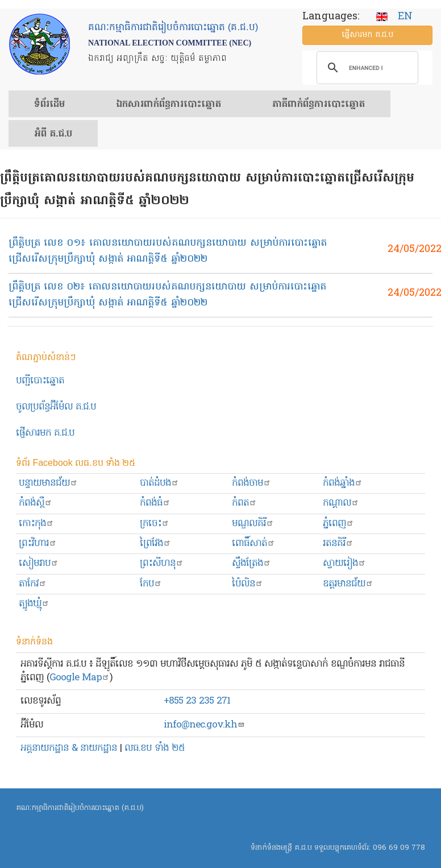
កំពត (244, 503)
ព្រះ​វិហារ (38, 543)
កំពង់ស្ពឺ (36, 503)
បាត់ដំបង (159, 483)
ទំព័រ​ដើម (49, 105)
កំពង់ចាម (251, 483)
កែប (151, 584)
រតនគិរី (338, 543)
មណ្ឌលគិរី (253, 524)
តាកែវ (33, 584)
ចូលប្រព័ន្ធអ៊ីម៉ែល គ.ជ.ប (56, 407)
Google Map (80, 678)
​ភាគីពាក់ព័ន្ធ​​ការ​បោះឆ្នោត (319, 105)
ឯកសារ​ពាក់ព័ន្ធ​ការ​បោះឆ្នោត (169, 105)
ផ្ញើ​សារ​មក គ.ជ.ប (367, 35)
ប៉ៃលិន (247, 584)
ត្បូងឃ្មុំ (34, 604)
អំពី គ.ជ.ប (53, 134)
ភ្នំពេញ (338, 524)
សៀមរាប (39, 563)
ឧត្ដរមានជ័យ (348, 584)
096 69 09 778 (399, 848)
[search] (366, 68)
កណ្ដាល (341, 503)
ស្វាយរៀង (344, 563)
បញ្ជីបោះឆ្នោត (40, 381)
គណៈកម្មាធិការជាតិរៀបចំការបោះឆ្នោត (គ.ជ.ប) (80, 808)
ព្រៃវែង (155, 543)
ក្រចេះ (155, 524)
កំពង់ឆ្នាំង (343, 483)
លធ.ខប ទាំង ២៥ (155, 748)
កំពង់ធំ (155, 503)
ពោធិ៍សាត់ (253, 543)
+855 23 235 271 (197, 701)
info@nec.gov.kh (204, 725)
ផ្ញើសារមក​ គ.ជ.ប (45, 433)
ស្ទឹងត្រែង (251, 563)
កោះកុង (36, 524)
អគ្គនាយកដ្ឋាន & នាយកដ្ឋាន (69, 748)
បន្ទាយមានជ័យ (48, 483)
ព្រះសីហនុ (162, 563)
